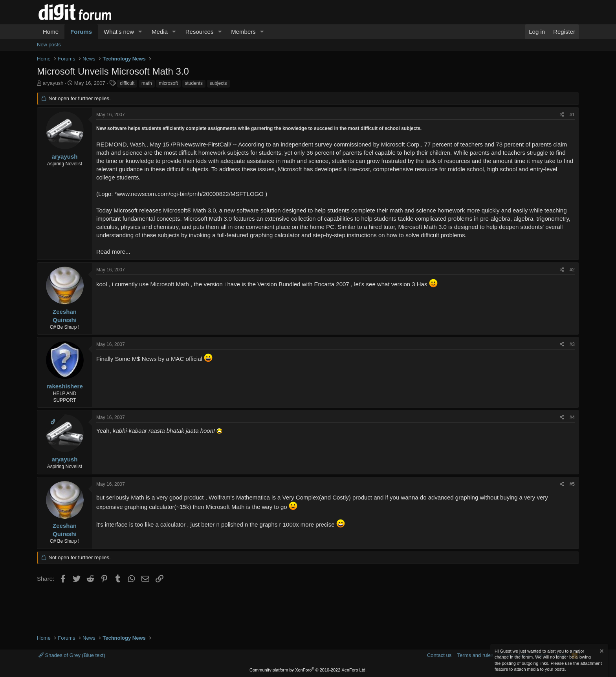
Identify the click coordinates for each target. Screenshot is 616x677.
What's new (119, 32)
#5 (572, 484)
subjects (218, 83)
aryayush (53, 83)
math (147, 83)
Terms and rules (475, 655)
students (194, 83)
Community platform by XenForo (308, 670)
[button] (140, 32)
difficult (127, 83)
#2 (572, 270)
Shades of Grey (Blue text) (72, 655)
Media (160, 32)
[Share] (562, 115)
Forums (81, 32)
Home (51, 32)
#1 (572, 115)
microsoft (168, 83)
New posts (49, 45)
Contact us (439, 655)
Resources (200, 32)
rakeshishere (65, 386)
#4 (572, 417)
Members (243, 32)
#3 (572, 344)
